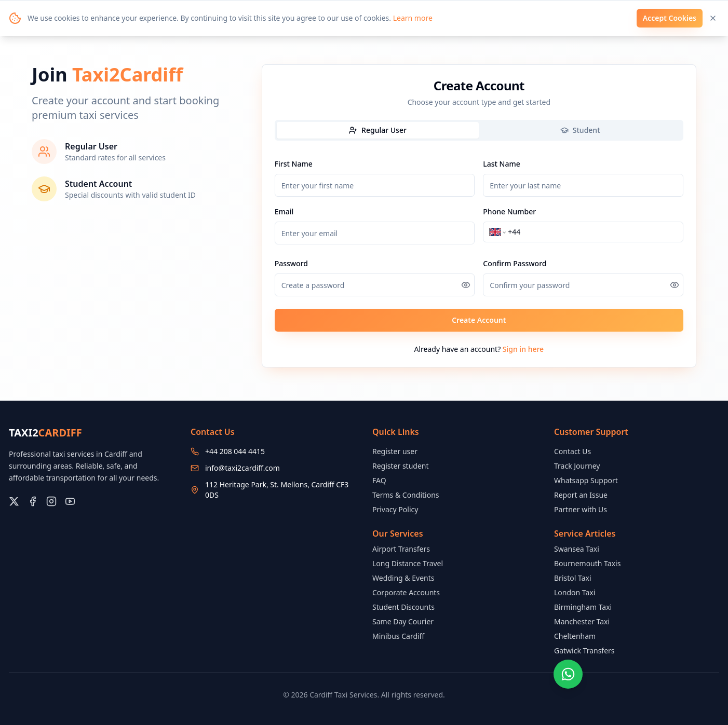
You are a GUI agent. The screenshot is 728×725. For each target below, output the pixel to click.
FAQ (379, 480)
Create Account (479, 320)
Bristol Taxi (573, 578)
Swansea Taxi (577, 549)
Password (291, 263)
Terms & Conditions (406, 495)
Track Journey (577, 466)
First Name (294, 164)
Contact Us (572, 451)
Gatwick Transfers (584, 651)
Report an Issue (581, 495)
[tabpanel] (479, 244)
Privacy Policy (395, 509)
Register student (401, 466)
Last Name (501, 164)
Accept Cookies (670, 18)
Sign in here (523, 349)
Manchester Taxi (582, 621)
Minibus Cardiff (398, 636)
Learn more (413, 18)
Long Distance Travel (408, 563)
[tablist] (479, 130)
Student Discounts (403, 607)
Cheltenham (575, 636)
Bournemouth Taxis (587, 563)
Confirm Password (515, 263)
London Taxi (575, 592)
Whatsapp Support (586, 480)
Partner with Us (581, 509)
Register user (395, 451)
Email (284, 211)
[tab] (378, 130)
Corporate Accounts (406, 592)
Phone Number (509, 211)
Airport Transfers (401, 549)
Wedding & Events (403, 578)
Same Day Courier (403, 621)
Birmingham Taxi (583, 607)
